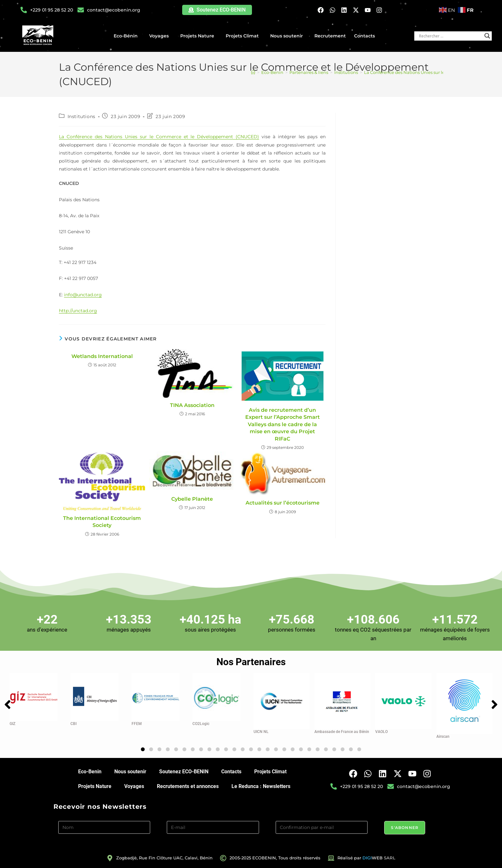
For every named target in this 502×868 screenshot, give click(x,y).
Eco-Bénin (127, 36)
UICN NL (261, 732)
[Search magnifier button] (487, 36)
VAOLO (381, 732)
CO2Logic (201, 724)
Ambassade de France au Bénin (342, 732)
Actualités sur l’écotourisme (283, 503)
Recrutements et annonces (188, 786)
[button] (143, 749)
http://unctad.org (78, 311)
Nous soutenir (288, 36)
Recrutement (330, 36)
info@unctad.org (83, 295)
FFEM (137, 724)
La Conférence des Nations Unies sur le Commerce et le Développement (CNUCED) (159, 137)
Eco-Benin (90, 772)
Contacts (364, 36)
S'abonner (405, 828)
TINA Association (192, 405)
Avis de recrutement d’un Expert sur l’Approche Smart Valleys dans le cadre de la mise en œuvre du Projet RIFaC (283, 424)
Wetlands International (102, 356)
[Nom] (104, 827)
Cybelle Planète (192, 499)
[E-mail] (213, 827)
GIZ (12, 724)
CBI (73, 724)
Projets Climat (244, 36)
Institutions (81, 116)
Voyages (161, 36)
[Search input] (450, 36)
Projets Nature (199, 36)
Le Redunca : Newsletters (261, 786)
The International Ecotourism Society (102, 522)
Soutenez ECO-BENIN (184, 772)
